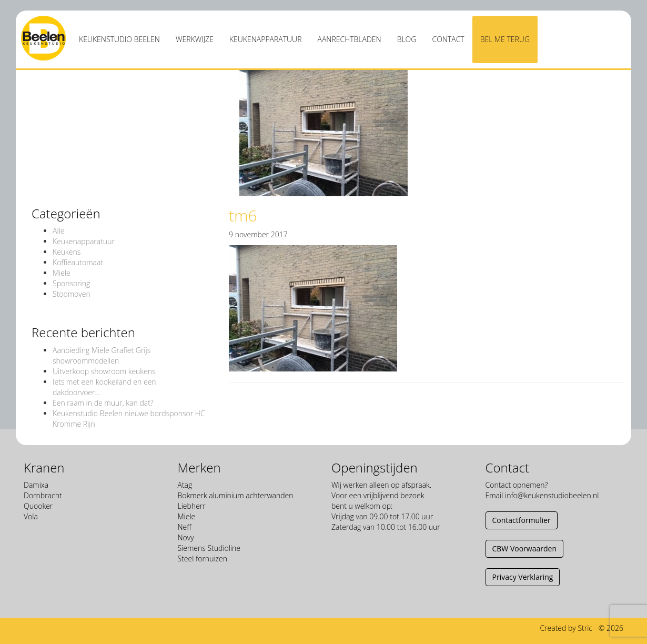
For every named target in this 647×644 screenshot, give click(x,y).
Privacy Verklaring (523, 577)
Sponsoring (71, 283)
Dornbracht (43, 495)
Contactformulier (522, 520)
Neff (185, 527)
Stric (585, 628)
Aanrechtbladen (350, 39)
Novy (186, 537)
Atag (185, 485)
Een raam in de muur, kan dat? (103, 403)
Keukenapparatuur (266, 39)
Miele (62, 273)
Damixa (36, 485)
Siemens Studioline (209, 548)
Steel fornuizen (203, 559)
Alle (58, 231)
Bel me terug (505, 39)
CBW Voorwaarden (524, 549)
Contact (448, 39)
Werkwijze (195, 39)
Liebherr (192, 506)
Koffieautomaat (78, 262)
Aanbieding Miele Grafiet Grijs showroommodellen (102, 355)
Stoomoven (72, 294)
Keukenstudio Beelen (119, 39)
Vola (31, 516)
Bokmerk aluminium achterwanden (236, 495)
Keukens (67, 252)
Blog (407, 39)
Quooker (38, 506)
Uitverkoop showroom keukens (104, 371)
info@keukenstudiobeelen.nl (552, 495)
